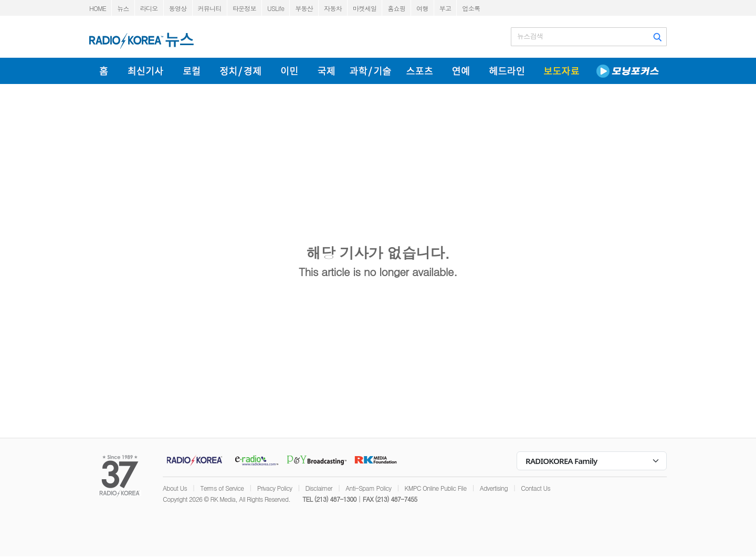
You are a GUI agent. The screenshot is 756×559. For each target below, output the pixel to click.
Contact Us (535, 488)
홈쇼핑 (396, 8)
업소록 (471, 8)
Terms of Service (222, 488)
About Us (175, 488)
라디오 (149, 8)
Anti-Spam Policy (368, 488)
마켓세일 (365, 8)
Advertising (494, 488)
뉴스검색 (530, 36)
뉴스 (123, 8)
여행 (422, 8)
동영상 (178, 8)
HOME (98, 8)
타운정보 (244, 8)
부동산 (304, 8)
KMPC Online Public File (436, 488)
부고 (445, 8)
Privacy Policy (275, 488)
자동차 (333, 8)
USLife (276, 8)
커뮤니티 (210, 8)
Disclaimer (319, 488)
